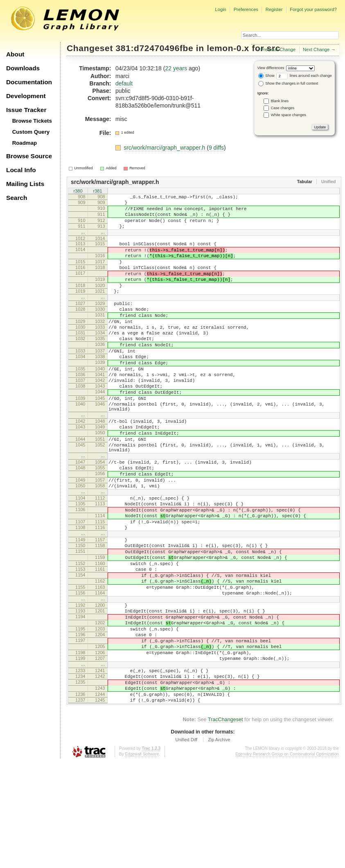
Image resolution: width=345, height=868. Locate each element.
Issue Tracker (26, 110)
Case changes (283, 108)
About (15, 54)
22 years (176, 68)
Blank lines (280, 101)
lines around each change (304, 76)
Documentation (29, 82)
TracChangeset (225, 825)
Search (17, 198)
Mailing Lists (25, 184)
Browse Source (29, 156)
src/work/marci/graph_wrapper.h (165, 148)
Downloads (23, 68)
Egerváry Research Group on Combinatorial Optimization (287, 860)
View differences (271, 68)
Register (274, 9)
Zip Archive (219, 845)
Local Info (21, 170)
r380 (78, 192)
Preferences (246, 9)
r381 (97, 192)
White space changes (289, 115)
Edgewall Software (142, 860)
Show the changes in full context (288, 83)
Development (26, 96)
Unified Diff (186, 845)
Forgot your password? (313, 9)
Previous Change (278, 49)
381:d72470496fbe (155, 48)
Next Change (316, 49)
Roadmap (25, 143)
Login (220, 9)
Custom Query (31, 132)
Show (266, 76)
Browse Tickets (32, 121)
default (124, 83)
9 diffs (216, 148)
